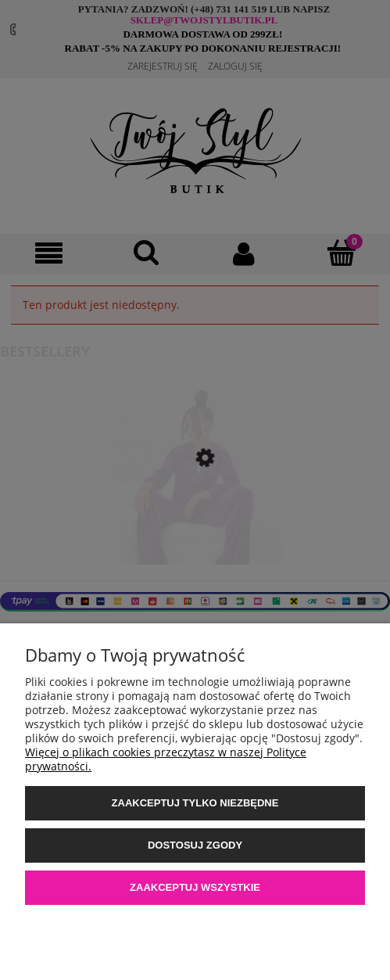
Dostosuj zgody (195, 845)
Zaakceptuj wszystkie (195, 887)
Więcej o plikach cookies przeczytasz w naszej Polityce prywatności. (166, 759)
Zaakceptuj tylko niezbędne (195, 803)
